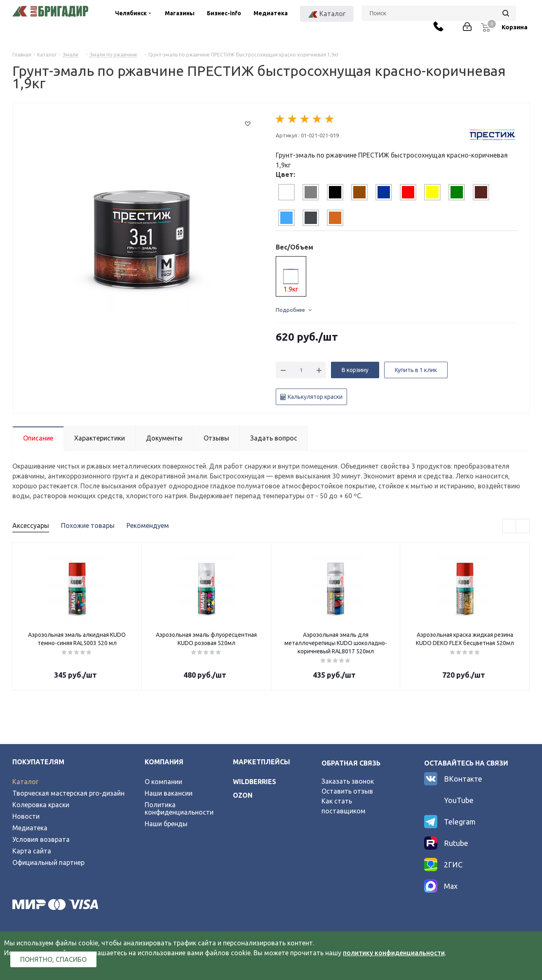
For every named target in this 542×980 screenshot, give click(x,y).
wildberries (255, 782)
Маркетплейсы (262, 762)
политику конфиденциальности (394, 953)
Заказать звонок (348, 781)
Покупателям (38, 762)
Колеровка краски (41, 805)
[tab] (286, 192)
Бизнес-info (224, 13)
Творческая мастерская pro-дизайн (68, 793)
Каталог (25, 782)
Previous (510, 527)
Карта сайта (32, 851)
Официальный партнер (48, 862)
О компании (163, 782)
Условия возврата (41, 839)
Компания (164, 762)
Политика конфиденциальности (179, 808)
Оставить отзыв (347, 791)
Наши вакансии (169, 793)
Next (523, 527)
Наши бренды (166, 824)
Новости (26, 816)
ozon (243, 795)
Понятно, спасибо (53, 959)
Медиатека (271, 13)
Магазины (180, 13)
